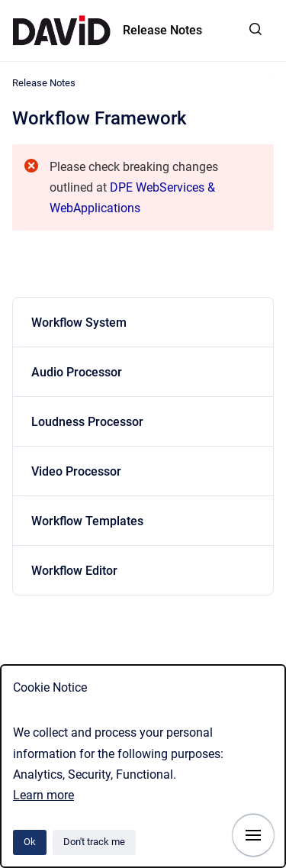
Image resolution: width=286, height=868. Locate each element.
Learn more (43, 795)
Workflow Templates (87, 521)
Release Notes (162, 30)
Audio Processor (77, 372)
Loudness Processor (87, 422)
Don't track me (94, 842)
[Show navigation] (253, 835)
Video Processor (76, 471)
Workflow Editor (74, 571)
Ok (30, 842)
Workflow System (79, 323)
